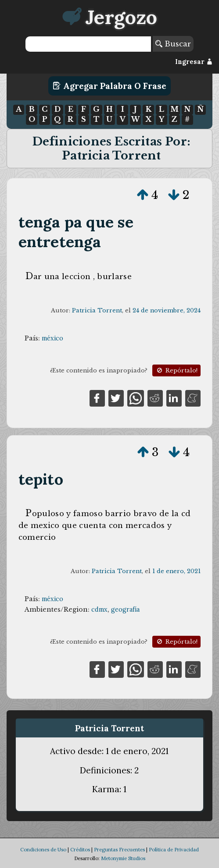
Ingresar (194, 62)
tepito (41, 479)
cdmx (99, 609)
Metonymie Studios (123, 858)
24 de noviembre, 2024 (167, 310)
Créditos (80, 850)
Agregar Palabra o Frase (109, 86)
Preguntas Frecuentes (119, 850)
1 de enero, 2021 (176, 571)
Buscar (173, 44)
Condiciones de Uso (43, 850)
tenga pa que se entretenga (76, 232)
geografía (125, 609)
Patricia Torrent (97, 310)
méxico (52, 338)
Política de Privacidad (174, 850)
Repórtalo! (176, 370)
